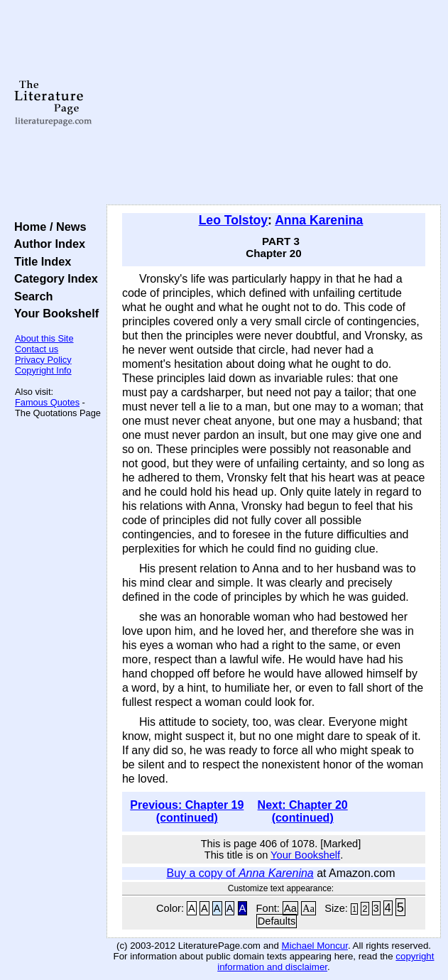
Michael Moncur (315, 946)
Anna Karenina (319, 220)
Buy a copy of (240, 873)
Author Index (47, 244)
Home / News (47, 227)
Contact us (37, 349)
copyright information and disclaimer (326, 962)
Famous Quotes (47, 402)
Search (30, 296)
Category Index (53, 278)
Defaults (277, 921)
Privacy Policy (43, 360)
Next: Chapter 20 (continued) (303, 811)
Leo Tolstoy (233, 220)
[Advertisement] (274, 103)
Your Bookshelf (53, 313)
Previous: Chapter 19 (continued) (187, 811)
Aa (290, 908)
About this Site (44, 338)
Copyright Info (43, 370)
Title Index (39, 261)
